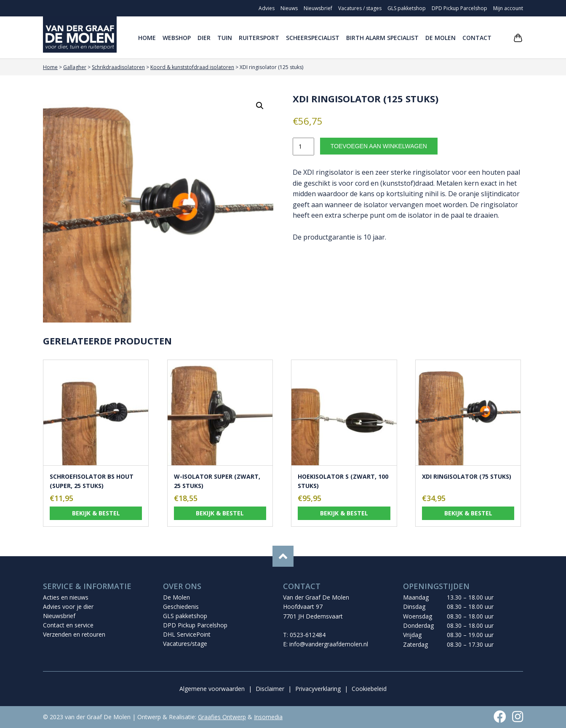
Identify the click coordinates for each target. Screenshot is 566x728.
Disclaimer (270, 689)
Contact (477, 38)
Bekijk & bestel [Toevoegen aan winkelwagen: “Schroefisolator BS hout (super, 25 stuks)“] (96, 513)
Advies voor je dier (68, 607)
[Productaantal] (303, 147)
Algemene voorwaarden (212, 689)
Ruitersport (259, 38)
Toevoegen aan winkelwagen (379, 146)
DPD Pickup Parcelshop (459, 8)
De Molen (441, 38)
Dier (204, 38)
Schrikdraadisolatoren (118, 67)
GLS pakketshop (407, 8)
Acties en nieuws (66, 597)
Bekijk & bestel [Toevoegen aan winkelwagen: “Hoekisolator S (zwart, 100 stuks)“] (344, 513)
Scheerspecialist (313, 38)
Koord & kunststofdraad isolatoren (192, 67)
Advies (267, 8)
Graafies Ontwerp (222, 717)
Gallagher (75, 67)
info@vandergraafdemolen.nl (329, 644)
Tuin (225, 38)
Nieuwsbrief (318, 8)
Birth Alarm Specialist (382, 38)
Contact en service (68, 625)
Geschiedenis (181, 607)
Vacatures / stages (360, 8)
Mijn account (508, 8)
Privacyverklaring (318, 689)
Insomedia (268, 717)
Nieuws (289, 8)
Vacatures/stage (185, 644)
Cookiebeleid (369, 689)
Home (147, 38)
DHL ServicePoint (187, 634)
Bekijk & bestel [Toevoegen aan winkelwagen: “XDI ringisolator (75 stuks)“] (468, 513)
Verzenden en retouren (74, 634)
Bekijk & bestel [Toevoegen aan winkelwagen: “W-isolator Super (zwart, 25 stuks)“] (220, 513)
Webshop (177, 38)
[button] (260, 106)
